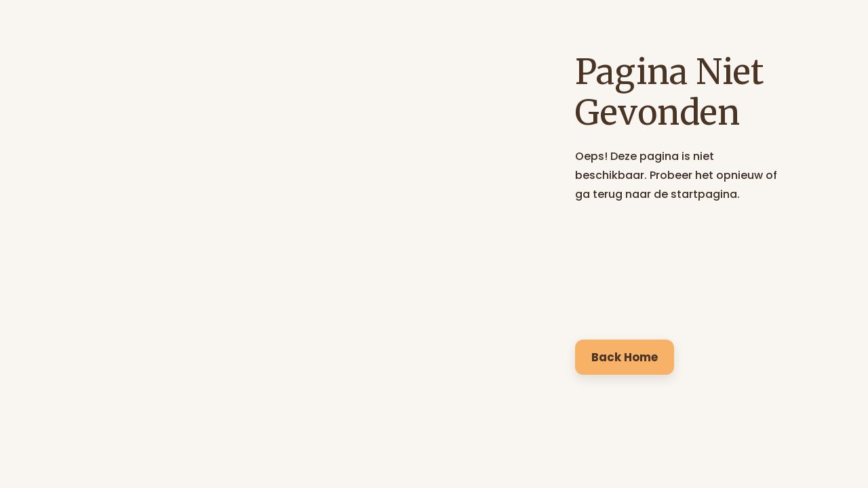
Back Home (625, 357)
